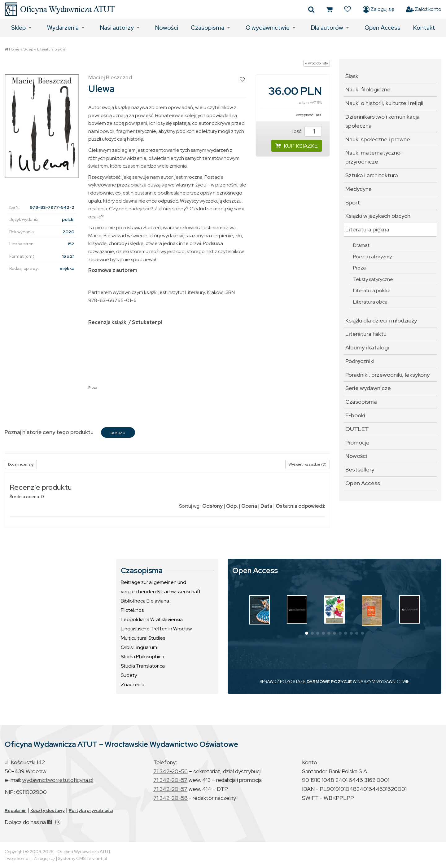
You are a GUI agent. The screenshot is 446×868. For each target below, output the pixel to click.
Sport (353, 202)
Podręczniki (360, 361)
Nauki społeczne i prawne (378, 139)
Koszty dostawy (48, 810)
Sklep (18, 28)
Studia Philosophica (142, 657)
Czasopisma (208, 28)
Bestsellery (360, 469)
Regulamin (15, 810)
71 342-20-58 (171, 798)
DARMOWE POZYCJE (329, 682)
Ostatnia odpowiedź (300, 506)
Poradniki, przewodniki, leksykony (387, 375)
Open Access (383, 28)
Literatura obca (370, 302)
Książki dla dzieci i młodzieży (381, 320)
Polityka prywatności (91, 810)
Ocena (249, 506)
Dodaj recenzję (21, 464)
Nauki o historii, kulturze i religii (384, 103)
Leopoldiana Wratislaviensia (152, 619)
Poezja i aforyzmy (372, 257)
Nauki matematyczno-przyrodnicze (374, 157)
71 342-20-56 (171, 771)
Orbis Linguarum (139, 647)
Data (266, 506)
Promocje (357, 443)
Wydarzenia (63, 28)
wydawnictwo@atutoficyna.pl (58, 780)
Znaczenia (133, 684)
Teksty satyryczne (373, 279)
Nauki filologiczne (368, 89)
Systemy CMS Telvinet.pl (82, 858)
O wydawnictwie (268, 28)
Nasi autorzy (117, 28)
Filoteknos (132, 610)
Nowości (167, 28)
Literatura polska (372, 290)
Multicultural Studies (143, 638)
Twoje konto (16, 858)
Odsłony (212, 506)
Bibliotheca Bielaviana (145, 601)
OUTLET (357, 429)
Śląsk (352, 76)
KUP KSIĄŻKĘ (297, 146)
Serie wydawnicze (368, 388)
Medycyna (359, 189)
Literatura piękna (51, 49)
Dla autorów (327, 28)
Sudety (129, 675)
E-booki (355, 415)
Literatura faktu (366, 334)
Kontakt (424, 28)
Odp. (232, 506)
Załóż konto (424, 9)
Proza (93, 388)
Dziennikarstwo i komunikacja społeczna (383, 121)
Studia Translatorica (143, 666)
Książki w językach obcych (378, 216)
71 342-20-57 (170, 780)
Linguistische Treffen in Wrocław (156, 629)
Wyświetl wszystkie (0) (308, 464)
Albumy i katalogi (367, 347)
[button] (307, 633)
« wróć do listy (317, 63)
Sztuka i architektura (372, 175)
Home (14, 49)
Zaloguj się (378, 9)
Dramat (361, 245)
